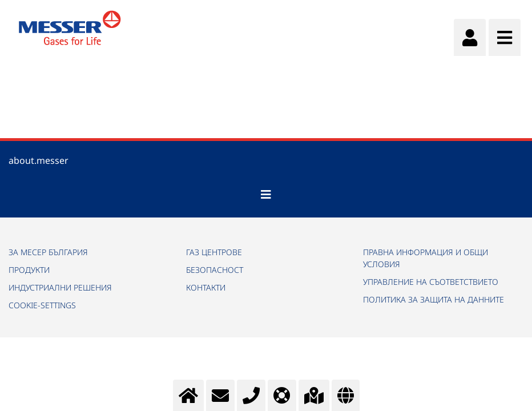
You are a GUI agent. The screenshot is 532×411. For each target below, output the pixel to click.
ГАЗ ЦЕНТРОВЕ (214, 252)
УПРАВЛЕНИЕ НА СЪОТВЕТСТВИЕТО (431, 282)
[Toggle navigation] (266, 195)
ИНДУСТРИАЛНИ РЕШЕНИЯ (60, 287)
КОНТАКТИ (206, 287)
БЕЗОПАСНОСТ (215, 270)
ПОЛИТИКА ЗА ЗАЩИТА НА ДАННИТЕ (434, 299)
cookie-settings (42, 305)
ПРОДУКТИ (29, 270)
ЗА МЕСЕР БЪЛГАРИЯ (48, 252)
